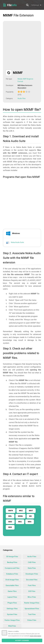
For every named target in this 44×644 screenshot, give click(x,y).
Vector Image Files (12, 620)
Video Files (32, 620)
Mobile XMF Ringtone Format (25, 80)
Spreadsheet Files (32, 609)
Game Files (12, 591)
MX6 (30, 522)
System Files (12, 614)
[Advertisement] (22, 46)
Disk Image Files (12, 580)
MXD (10, 522)
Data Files (32, 568)
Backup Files (12, 562)
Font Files (32, 585)
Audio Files (22, 98)
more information (36, 636)
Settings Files (12, 609)
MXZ (21, 511)
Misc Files (32, 597)
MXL (10, 516)
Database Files (12, 574)
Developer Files (32, 574)
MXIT (31, 511)
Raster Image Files (32, 603)
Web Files (12, 626)
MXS (10, 527)
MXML (20, 516)
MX (30, 516)
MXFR (11, 511)
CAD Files (32, 562)
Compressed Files (12, 568)
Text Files (32, 614)
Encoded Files (32, 580)
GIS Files (32, 591)
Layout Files (12, 597)
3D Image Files (12, 557)
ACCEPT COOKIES (22, 640)
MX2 (20, 522)
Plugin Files (12, 603)
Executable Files (12, 585)
